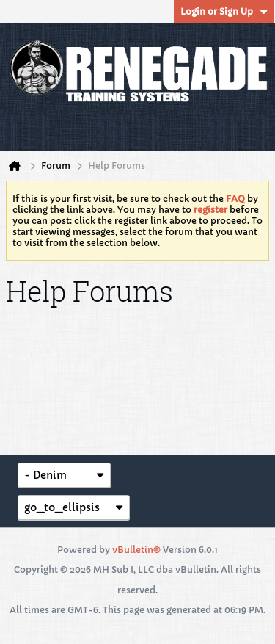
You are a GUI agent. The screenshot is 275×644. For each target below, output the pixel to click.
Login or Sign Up (224, 11)
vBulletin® (136, 550)
